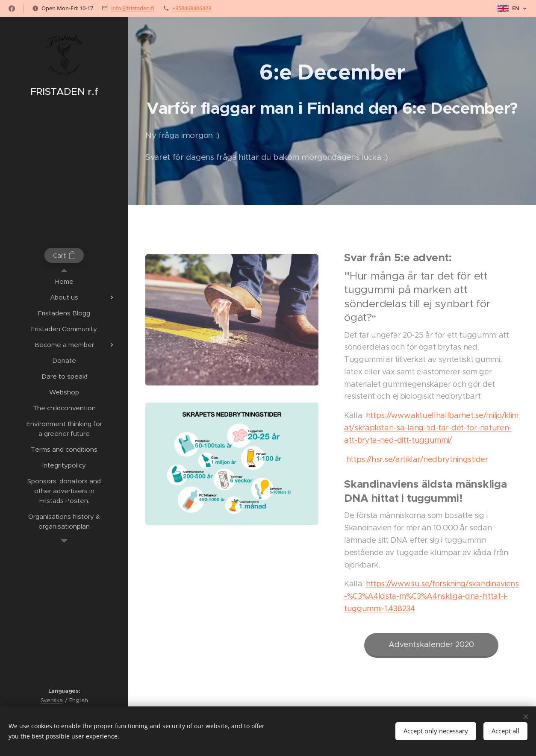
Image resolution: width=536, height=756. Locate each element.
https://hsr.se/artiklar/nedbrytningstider (417, 459)
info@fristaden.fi (133, 8)
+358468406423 (192, 8)
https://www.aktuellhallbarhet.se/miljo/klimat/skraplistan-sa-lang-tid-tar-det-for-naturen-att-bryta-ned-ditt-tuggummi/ (431, 428)
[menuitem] (64, 281)
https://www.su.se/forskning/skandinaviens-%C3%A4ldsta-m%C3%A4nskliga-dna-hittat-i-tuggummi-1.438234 (431, 597)
